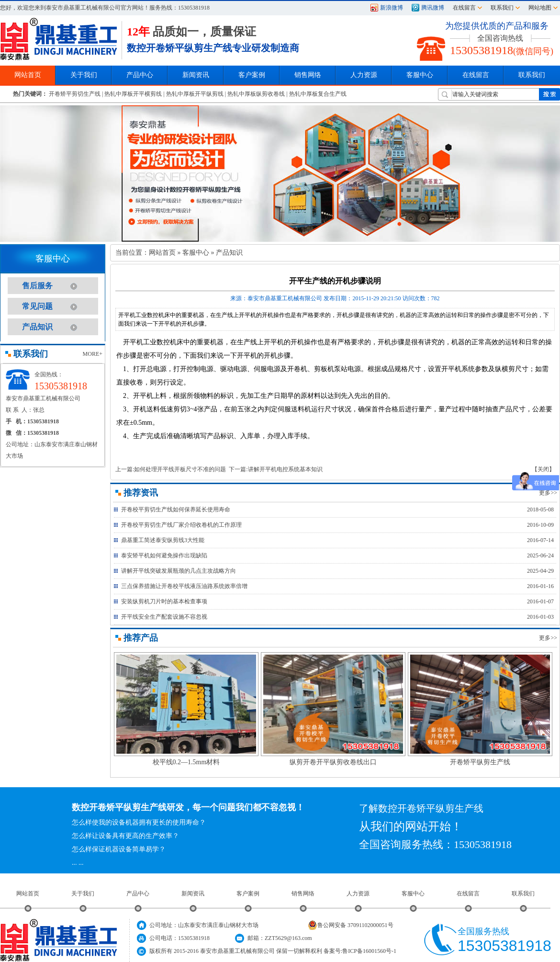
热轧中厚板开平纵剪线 (195, 94)
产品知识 (37, 327)
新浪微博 (392, 8)
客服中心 (196, 253)
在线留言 (464, 8)
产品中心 (138, 894)
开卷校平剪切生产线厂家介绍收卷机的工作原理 (181, 525)
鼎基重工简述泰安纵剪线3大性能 (163, 540)
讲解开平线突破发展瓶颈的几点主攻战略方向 (179, 571)
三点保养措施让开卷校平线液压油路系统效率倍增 (184, 586)
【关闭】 (543, 469)
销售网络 (308, 75)
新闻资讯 (193, 894)
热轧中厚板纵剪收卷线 (256, 94)
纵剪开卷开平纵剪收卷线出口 (333, 762)
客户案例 (248, 894)
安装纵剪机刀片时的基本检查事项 (164, 601)
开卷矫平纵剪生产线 (480, 762)
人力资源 (358, 894)
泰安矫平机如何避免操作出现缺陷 (164, 555)
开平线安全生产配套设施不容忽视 (164, 617)
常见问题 (37, 306)
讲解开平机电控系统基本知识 (285, 469)
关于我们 (83, 894)
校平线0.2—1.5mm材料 (186, 762)
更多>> (548, 493)
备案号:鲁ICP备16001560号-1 (360, 951)
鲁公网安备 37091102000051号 (351, 925)
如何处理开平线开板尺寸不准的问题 (180, 469)
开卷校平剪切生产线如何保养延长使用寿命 (176, 509)
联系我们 (502, 8)
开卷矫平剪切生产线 (75, 94)
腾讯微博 (433, 8)
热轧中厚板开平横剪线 (133, 94)
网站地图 (540, 8)
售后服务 (37, 286)
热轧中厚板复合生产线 (318, 94)
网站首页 (162, 253)
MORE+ (93, 354)
